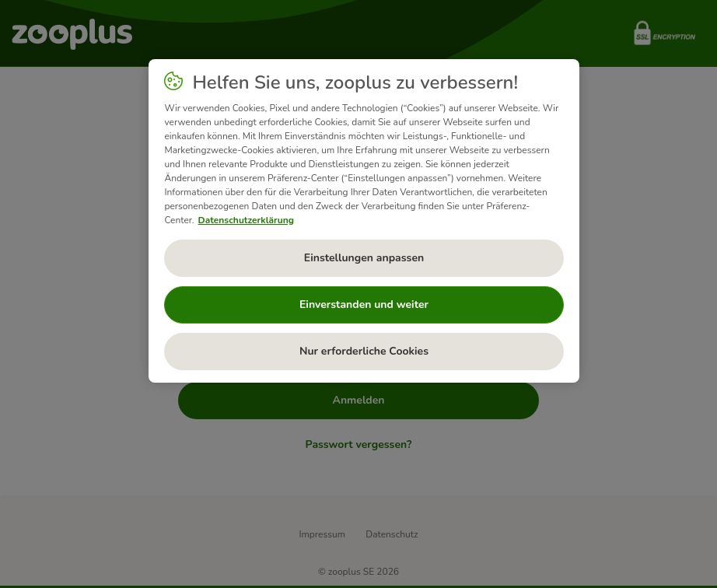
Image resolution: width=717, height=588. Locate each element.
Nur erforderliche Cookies (364, 351)
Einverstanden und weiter (364, 304)
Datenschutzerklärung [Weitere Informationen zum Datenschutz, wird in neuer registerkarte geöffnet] (246, 220)
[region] (364, 221)
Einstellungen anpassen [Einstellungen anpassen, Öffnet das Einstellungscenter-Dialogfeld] (364, 258)
